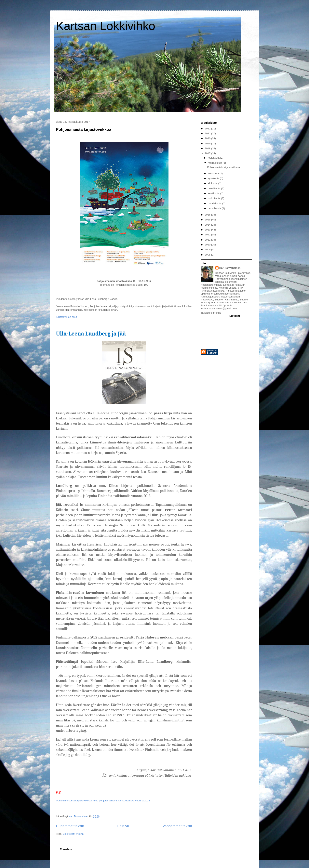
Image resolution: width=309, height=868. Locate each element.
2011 (208, 240)
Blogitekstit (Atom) (73, 834)
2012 (208, 235)
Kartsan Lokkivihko (106, 26)
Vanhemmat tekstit (177, 826)
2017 (208, 153)
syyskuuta (214, 178)
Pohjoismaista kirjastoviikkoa (84, 129)
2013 (208, 230)
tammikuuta (215, 208)
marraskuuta (215, 163)
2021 (208, 133)
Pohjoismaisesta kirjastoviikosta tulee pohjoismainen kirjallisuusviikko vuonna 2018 (103, 801)
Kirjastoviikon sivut (67, 317)
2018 (208, 148)
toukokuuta (215, 198)
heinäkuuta (215, 188)
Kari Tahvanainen (230, 268)
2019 (208, 144)
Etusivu (123, 826)
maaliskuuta (215, 203)
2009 (208, 250)
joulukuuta (214, 158)
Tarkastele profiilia (211, 313)
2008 (208, 255)
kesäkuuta (214, 193)
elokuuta (213, 183)
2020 (208, 138)
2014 (208, 225)
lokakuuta (214, 173)
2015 (208, 220)
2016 (208, 215)
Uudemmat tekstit (70, 826)
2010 (208, 245)
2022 (208, 129)
